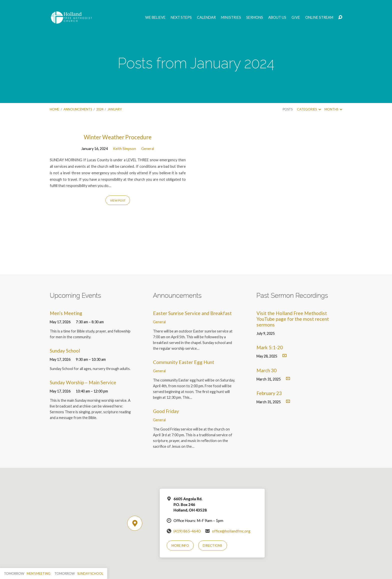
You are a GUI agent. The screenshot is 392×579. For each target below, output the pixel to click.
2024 (100, 109)
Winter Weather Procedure (118, 137)
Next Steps (181, 17)
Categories (309, 109)
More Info (180, 545)
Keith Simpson (124, 149)
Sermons (255, 17)
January (115, 109)
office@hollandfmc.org (231, 531)
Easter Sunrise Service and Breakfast (192, 313)
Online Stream (319, 17)
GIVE (296, 17)
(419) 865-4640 (187, 531)
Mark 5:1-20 (270, 347)
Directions (212, 545)
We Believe (155, 17)
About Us (277, 17)
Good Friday (166, 411)
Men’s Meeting (66, 313)
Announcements (78, 109)
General (148, 149)
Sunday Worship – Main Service (83, 382)
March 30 (266, 370)
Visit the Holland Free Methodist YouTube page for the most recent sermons (293, 319)
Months (333, 109)
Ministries (231, 17)
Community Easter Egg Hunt (184, 362)
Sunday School (65, 351)
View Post (118, 200)
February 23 (269, 393)
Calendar (206, 17)
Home (54, 109)
